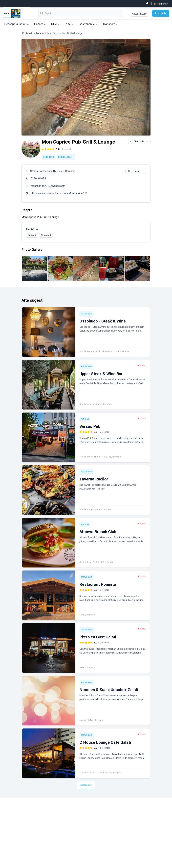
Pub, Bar (49, 157)
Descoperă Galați (17, 24)
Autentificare (139, 14)
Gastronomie (88, 24)
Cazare (40, 24)
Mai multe (86, 785)
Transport (110, 24)
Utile (55, 24)
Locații (40, 33)
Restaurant (66, 157)
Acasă (29, 33)
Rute (69, 24)
